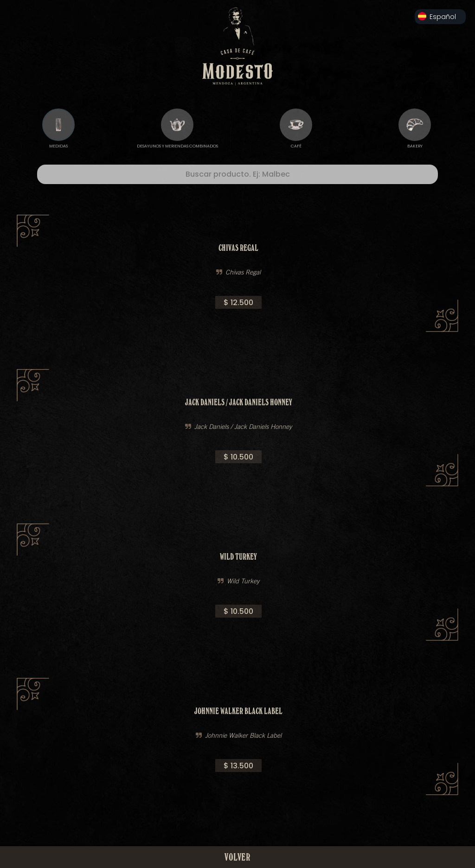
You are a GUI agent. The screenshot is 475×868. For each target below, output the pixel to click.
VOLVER (237, 857)
